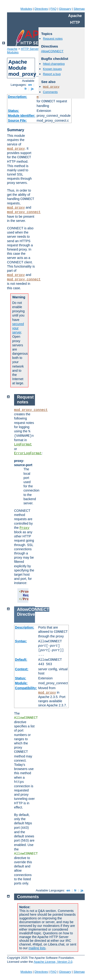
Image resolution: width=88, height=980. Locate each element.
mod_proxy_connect (24, 212)
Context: (22, 669)
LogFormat (23, 444)
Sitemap (79, 9)
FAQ (54, 9)
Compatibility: (26, 688)
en (30, 85)
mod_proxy (16, 149)
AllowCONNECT (52, 51)
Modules (26, 9)
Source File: (17, 120)
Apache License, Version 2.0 (53, 962)
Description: (18, 97)
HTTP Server (30, 49)
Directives (41, 9)
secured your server (18, 328)
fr (26, 89)
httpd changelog (54, 64)
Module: (21, 683)
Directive (26, 614)
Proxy (24, 528)
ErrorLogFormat (28, 453)
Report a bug (52, 74)
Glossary (65, 9)
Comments (50, 92)
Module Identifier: (22, 116)
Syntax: (21, 641)
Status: (13, 111)
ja (32, 89)
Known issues (52, 69)
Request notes (53, 39)
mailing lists (37, 948)
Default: (21, 660)
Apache (12, 49)
